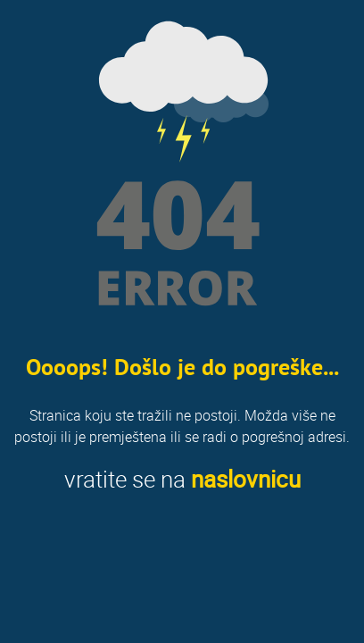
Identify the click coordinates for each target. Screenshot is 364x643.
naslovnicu (246, 479)
